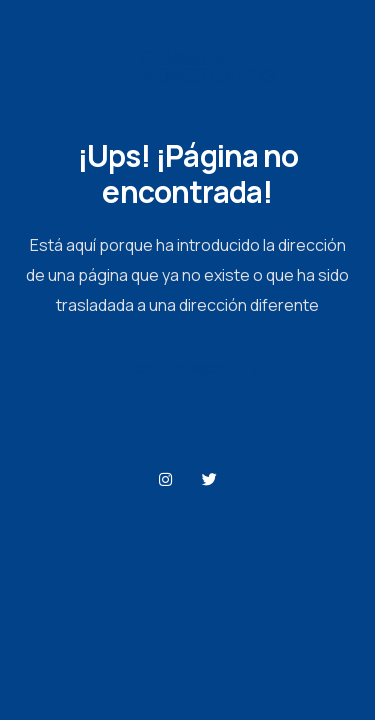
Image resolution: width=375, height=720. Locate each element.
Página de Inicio (188, 370)
